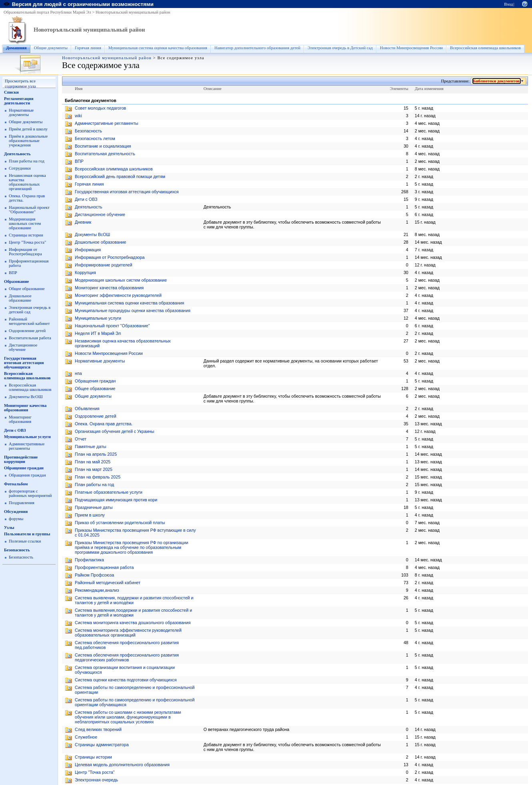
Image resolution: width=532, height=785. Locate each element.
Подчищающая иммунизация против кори (116, 500)
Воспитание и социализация (103, 146)
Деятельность (17, 154)
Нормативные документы (21, 112)
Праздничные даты (94, 507)
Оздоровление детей (27, 331)
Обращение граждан (24, 468)
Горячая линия (88, 48)
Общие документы (51, 48)
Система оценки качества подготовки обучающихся (126, 680)
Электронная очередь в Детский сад (340, 48)
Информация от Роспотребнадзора (25, 252)
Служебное (86, 737)
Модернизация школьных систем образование (25, 223)
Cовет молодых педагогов (100, 108)
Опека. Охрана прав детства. (104, 424)
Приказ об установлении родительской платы (120, 523)
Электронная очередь (96, 780)
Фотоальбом (16, 484)
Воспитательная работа (30, 338)
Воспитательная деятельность (105, 154)
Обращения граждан (27, 475)
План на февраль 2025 (98, 477)
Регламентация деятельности (19, 101)
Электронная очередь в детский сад (30, 310)
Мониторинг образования (20, 419)
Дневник (83, 222)
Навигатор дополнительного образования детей (257, 48)
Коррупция (85, 272)
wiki (78, 116)
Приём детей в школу (28, 129)
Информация (88, 250)
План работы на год (27, 161)
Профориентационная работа (104, 567)
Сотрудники (20, 168)
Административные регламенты (27, 446)
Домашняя (16, 48)
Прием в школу (90, 515)
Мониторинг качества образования (25, 408)
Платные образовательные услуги (109, 492)
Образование (16, 281)
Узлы (9, 528)
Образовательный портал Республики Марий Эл (47, 12)
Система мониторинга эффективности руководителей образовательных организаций (128, 633)
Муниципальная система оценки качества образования (158, 48)
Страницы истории (26, 235)
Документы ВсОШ (26, 397)
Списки (11, 92)
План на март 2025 (94, 469)
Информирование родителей (104, 265)
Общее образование (27, 289)
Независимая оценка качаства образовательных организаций (27, 182)
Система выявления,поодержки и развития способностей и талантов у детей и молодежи (133, 613)
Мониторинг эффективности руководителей (118, 295)
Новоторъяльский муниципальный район (133, 12)
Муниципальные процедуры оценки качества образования (133, 310)
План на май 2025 (93, 462)
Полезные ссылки (25, 541)
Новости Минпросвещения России (411, 48)
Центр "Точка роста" (27, 242)
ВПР (13, 273)
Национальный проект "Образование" (29, 210)
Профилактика (89, 560)
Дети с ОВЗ (15, 430)
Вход (508, 4)
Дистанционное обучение (23, 347)
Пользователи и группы (27, 534)
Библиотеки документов (497, 81)
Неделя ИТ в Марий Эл (98, 333)
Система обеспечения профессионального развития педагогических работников (127, 657)
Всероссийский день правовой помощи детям (120, 176)
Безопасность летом (95, 138)
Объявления (87, 409)
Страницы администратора (102, 745)
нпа (78, 373)
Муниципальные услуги (27, 437)
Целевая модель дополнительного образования (122, 765)
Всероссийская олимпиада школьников (485, 48)
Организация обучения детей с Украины (114, 431)
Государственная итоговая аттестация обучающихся (24, 363)
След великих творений (98, 729)
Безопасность (17, 550)
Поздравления (22, 503)
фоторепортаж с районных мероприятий (30, 493)
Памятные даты (90, 447)
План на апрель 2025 (96, 454)
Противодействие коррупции (21, 459)
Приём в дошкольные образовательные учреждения (28, 141)
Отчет (81, 439)
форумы (16, 519)
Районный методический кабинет (29, 321)
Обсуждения (16, 512)
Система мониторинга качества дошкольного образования (133, 623)
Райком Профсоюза (94, 575)
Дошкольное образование (20, 298)
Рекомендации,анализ (97, 590)
